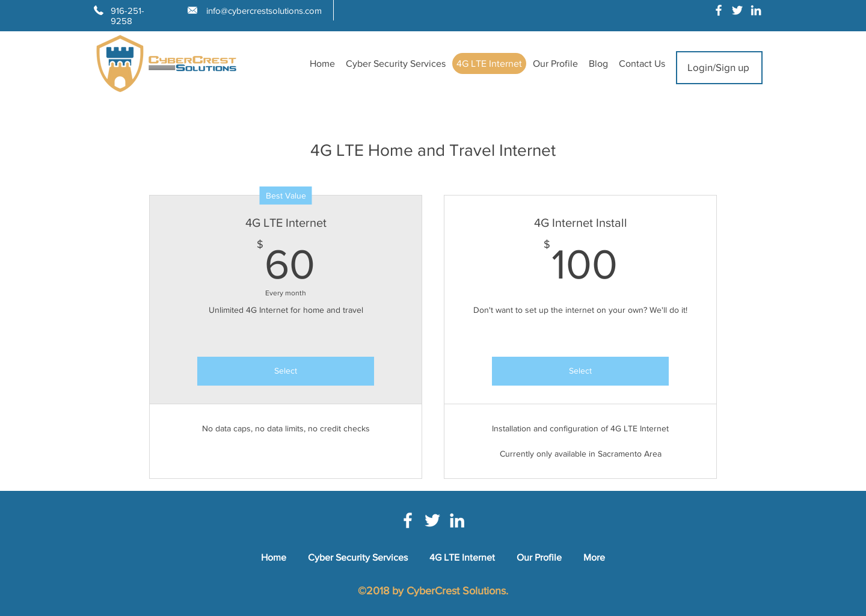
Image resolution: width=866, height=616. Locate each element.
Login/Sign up (718, 67)
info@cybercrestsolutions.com (264, 11)
